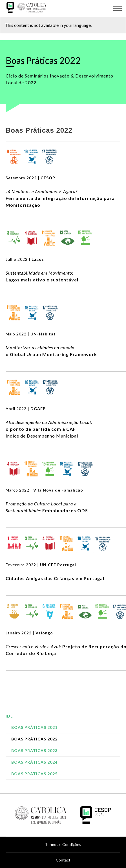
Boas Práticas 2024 (34, 762)
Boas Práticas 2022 (34, 739)
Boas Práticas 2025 (34, 774)
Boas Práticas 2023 (34, 750)
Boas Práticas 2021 (34, 727)
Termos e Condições (63, 844)
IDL (9, 716)
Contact (63, 860)
